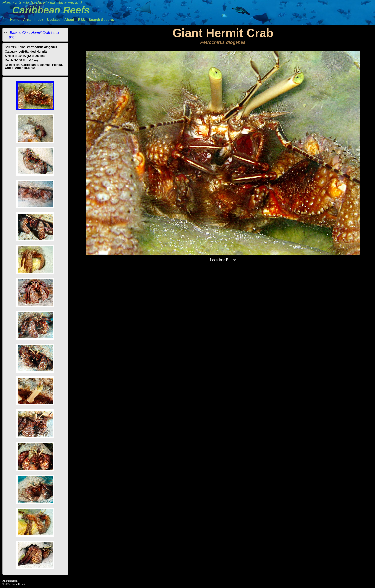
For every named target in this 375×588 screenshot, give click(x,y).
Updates (54, 20)
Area (27, 20)
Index (39, 20)
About (69, 20)
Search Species (101, 20)
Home (15, 20)
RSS (81, 20)
